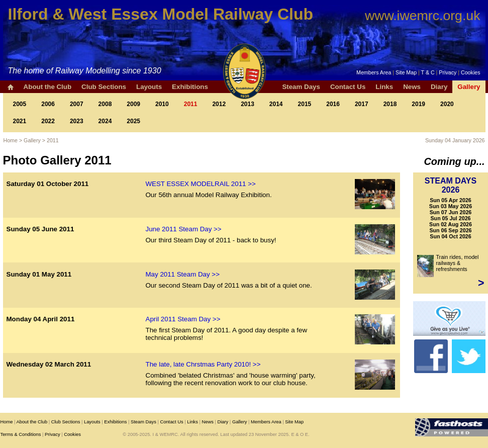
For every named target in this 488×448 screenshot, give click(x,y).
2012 (219, 104)
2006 (48, 104)
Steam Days (301, 87)
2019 (418, 104)
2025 (133, 121)
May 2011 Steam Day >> (183, 274)
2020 (447, 104)
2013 (248, 104)
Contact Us (348, 87)
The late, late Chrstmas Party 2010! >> (203, 364)
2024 (105, 121)
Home (11, 140)
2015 (305, 104)
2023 (77, 121)
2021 (20, 121)
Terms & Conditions (21, 434)
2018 (390, 104)
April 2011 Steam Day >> (183, 319)
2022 (48, 121)
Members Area (374, 72)
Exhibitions (190, 87)
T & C (428, 72)
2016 (333, 104)
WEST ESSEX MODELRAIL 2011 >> (201, 184)
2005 (20, 104)
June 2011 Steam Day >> (184, 229)
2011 (191, 104)
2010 (162, 104)
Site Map (406, 72)
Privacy (448, 72)
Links (384, 87)
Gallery (469, 87)
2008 (105, 104)
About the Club (48, 87)
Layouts (149, 87)
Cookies (471, 72)
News (412, 87)
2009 (133, 104)
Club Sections (104, 87)
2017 (362, 104)
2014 (276, 104)
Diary (439, 87)
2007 (77, 104)
